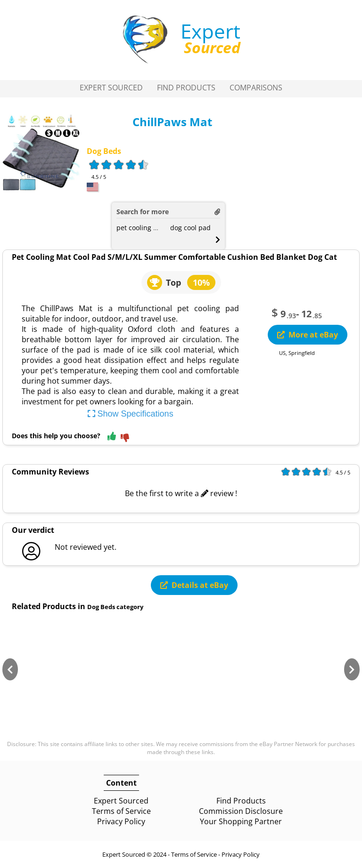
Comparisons (256, 88)
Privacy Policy (121, 821)
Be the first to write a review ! (181, 493)
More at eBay (308, 335)
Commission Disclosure (241, 811)
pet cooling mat (141, 228)
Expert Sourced (111, 88)
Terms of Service (121, 811)
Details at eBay (194, 585)
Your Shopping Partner (241, 821)
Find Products (186, 88)
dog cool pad (190, 228)
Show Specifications (131, 414)
